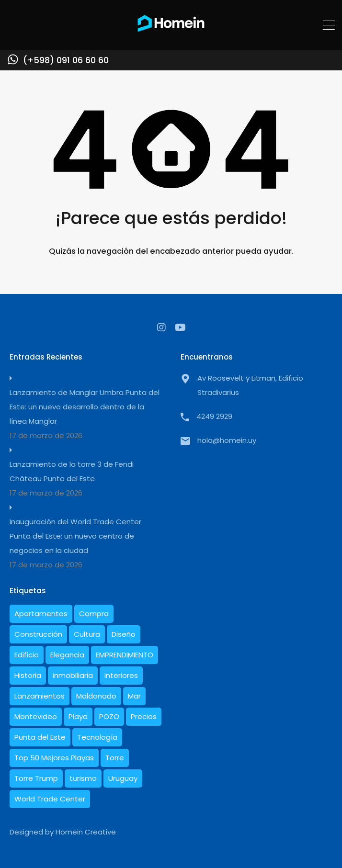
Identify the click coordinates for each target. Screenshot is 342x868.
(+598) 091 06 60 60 (66, 60)
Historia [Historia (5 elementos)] (28, 675)
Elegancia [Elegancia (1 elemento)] (67, 655)
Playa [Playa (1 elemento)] (78, 716)
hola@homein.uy (227, 440)
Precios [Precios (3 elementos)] (144, 716)
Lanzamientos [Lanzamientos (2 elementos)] (40, 696)
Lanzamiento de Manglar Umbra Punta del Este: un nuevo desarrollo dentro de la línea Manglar (85, 407)
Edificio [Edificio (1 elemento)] (27, 655)
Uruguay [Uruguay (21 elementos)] (123, 778)
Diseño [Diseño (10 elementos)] (124, 634)
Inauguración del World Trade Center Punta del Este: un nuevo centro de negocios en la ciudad (75, 536)
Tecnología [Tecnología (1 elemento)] (97, 737)
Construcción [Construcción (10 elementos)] (38, 634)
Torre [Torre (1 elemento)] (115, 758)
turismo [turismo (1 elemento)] (83, 778)
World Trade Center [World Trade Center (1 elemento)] (50, 799)
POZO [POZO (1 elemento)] (109, 716)
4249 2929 (214, 416)
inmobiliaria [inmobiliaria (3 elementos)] (73, 675)
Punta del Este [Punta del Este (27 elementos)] (40, 737)
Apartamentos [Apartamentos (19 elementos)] (41, 614)
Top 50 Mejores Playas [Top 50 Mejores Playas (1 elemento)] (54, 758)
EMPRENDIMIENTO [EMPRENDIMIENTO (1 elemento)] (125, 655)
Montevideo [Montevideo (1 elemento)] (36, 716)
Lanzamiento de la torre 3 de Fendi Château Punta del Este (72, 471)
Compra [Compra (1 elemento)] (94, 614)
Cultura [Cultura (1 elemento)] (87, 634)
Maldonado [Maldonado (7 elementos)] (96, 696)
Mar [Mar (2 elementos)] (134, 696)
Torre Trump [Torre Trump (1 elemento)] (36, 778)
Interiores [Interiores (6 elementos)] (121, 675)
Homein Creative (86, 832)
